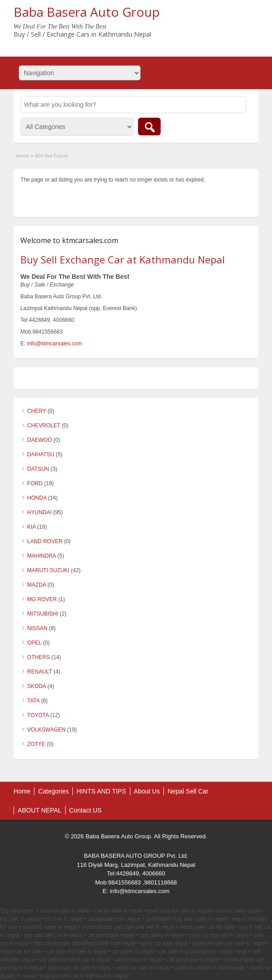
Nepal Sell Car (188, 791)
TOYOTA (38, 715)
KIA (31, 527)
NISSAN (37, 628)
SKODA (36, 686)
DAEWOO (40, 440)
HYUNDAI (39, 512)
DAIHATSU (41, 454)
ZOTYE (36, 744)
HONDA (37, 498)
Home (22, 156)
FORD (35, 483)
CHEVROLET (44, 425)
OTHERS (38, 657)
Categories (53, 791)
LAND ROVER (45, 541)
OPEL (34, 643)
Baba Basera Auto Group (87, 12)
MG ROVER (42, 599)
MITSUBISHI (43, 614)
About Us (147, 791)
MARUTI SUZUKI (48, 570)
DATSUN (38, 469)
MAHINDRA (41, 556)
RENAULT (40, 672)
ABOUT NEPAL (40, 810)
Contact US (86, 810)
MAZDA (36, 585)
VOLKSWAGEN (46, 730)
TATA (33, 701)
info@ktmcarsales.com (55, 344)
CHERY (37, 411)
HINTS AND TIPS (101, 791)
